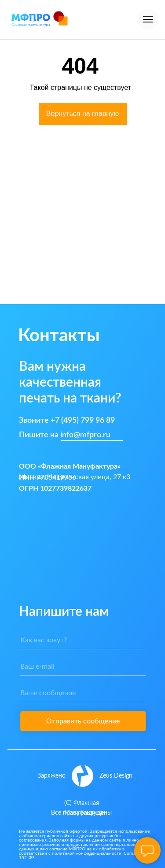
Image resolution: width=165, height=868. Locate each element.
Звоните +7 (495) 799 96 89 (67, 421)
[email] (83, 667)
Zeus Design (116, 776)
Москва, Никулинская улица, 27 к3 (75, 477)
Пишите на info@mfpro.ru (65, 435)
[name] (83, 641)
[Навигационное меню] (148, 19)
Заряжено (51, 776)
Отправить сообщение (83, 721)
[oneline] (83, 693)
